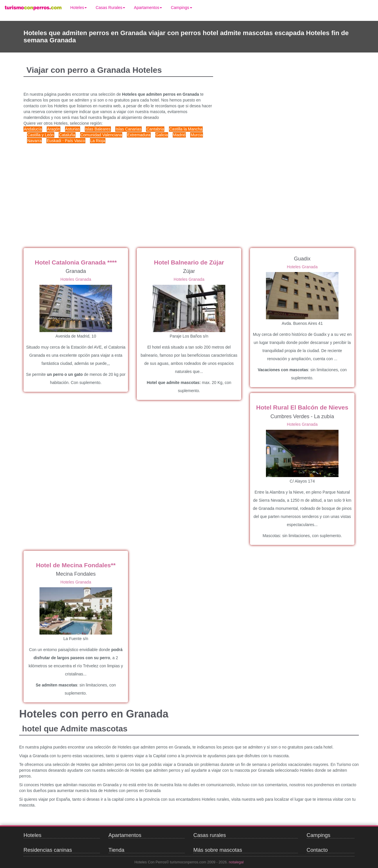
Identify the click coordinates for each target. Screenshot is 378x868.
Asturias (73, 129)
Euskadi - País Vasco (66, 141)
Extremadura (139, 135)
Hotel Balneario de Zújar (189, 262)
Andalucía (33, 129)
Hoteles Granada (76, 279)
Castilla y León (41, 135)
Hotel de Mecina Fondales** (76, 565)
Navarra (35, 141)
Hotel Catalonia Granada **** (76, 262)
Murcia (197, 135)
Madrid (179, 135)
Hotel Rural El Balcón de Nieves (302, 407)
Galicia (162, 135)
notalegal (236, 862)
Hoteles (79, 8)
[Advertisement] (134, 190)
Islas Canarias (128, 129)
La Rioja (98, 141)
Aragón (54, 129)
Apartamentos (148, 8)
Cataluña (67, 135)
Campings (181, 8)
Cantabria (155, 129)
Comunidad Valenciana (101, 135)
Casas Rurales (110, 8)
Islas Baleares (98, 129)
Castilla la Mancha (186, 129)
